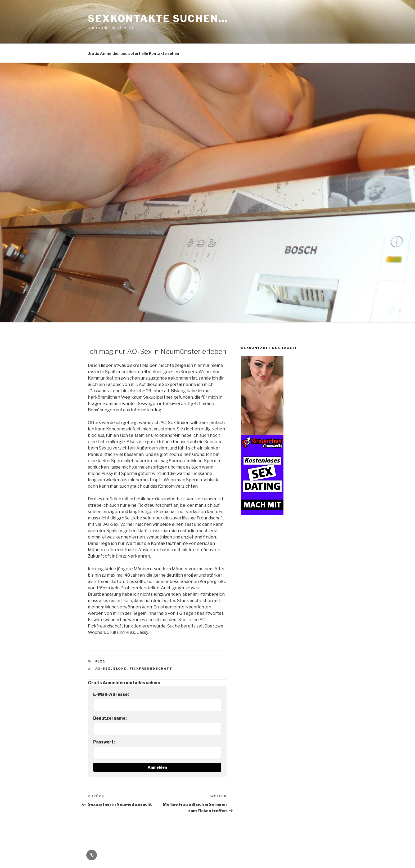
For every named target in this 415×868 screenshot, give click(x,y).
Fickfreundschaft (151, 669)
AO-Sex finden (175, 423)
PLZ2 (100, 661)
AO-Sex (103, 669)
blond (120, 669)
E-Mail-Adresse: (111, 694)
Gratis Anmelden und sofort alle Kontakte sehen (133, 53)
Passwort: (104, 742)
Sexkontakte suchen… (158, 19)
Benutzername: (110, 718)
